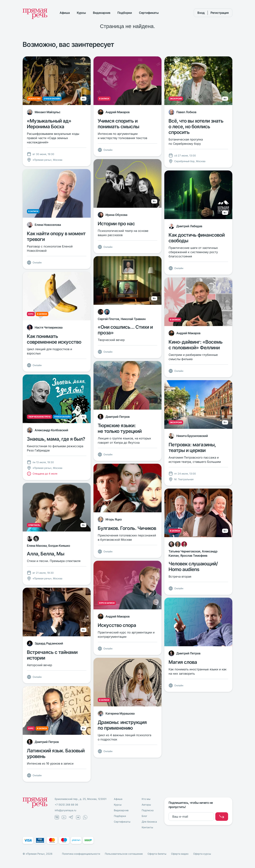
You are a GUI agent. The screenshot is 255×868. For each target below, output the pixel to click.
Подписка (148, 810)
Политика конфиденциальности (81, 854)
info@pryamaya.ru (65, 810)
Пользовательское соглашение (124, 854)
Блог (144, 816)
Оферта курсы (202, 854)
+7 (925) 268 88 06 (66, 805)
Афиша (65, 13)
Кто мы (146, 799)
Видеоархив (102, 13)
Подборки (125, 13)
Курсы (81, 13)
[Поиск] (185, 13)
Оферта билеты (157, 854)
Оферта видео (180, 854)
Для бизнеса (149, 822)
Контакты (147, 827)
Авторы (146, 805)
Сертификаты (149, 13)
